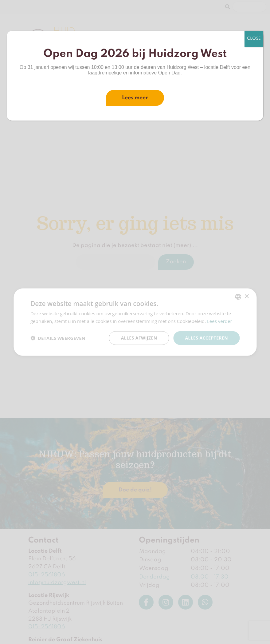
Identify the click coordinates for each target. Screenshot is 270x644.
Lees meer (135, 98)
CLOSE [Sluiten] (254, 39)
